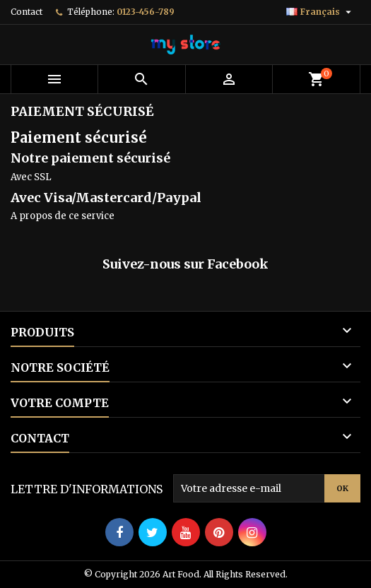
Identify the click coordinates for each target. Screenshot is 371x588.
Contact (26, 12)
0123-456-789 (146, 12)
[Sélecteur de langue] (320, 12)
